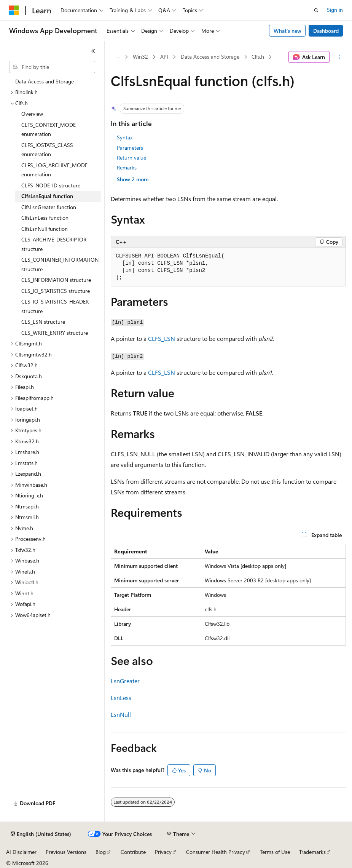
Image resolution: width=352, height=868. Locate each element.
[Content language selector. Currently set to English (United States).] (41, 834)
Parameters (130, 148)
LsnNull (121, 714)
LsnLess (121, 698)
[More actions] (339, 57)
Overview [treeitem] (32, 114)
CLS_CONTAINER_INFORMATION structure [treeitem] (60, 264)
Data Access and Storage (210, 57)
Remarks (127, 167)
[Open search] (316, 10)
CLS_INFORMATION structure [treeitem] (56, 280)
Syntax (125, 137)
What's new (287, 31)
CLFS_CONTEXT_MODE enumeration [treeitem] (49, 129)
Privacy (163, 852)
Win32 (140, 57)
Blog (101, 852)
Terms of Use (275, 852)
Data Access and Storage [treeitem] (45, 81)
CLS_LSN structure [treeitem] (43, 322)
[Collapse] (93, 51)
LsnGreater (125, 681)
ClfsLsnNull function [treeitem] (45, 229)
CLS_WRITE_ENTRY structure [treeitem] (55, 333)
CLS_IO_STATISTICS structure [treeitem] (56, 291)
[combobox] (52, 67)
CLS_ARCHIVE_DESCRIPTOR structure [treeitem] (54, 244)
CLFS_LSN (162, 338)
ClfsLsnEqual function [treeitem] (47, 196)
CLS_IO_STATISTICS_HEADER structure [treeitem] (55, 306)
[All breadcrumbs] (117, 57)
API (164, 57)
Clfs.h (258, 57)
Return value (131, 157)
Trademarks (312, 852)
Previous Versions (66, 852)
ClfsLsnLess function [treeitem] (45, 218)
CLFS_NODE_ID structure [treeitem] (51, 185)
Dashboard (326, 31)
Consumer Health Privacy (216, 852)
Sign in (335, 10)
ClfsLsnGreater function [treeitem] (49, 207)
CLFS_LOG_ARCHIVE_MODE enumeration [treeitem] (54, 170)
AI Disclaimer (21, 852)
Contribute (133, 852)
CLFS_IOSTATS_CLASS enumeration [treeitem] (47, 150)
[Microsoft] (14, 10)
